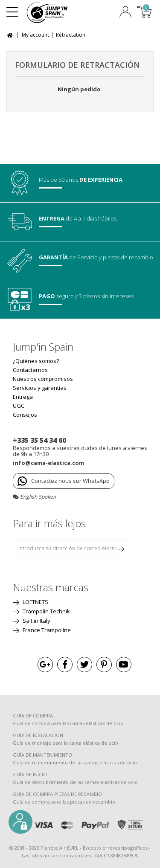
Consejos (25, 415)
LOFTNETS (35, 602)
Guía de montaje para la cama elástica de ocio (65, 743)
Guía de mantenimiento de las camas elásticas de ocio (75, 762)
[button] (20, 822)
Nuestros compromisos (43, 379)
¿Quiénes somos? (36, 361)
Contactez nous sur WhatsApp (64, 481)
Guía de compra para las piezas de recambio (64, 802)
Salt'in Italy (36, 621)
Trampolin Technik (46, 611)
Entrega (23, 397)
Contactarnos (30, 370)
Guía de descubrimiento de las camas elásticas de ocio (75, 782)
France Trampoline (46, 630)
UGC (19, 406)
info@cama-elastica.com (48, 463)
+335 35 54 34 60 (39, 440)
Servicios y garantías (40, 388)
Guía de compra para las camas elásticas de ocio (68, 723)
